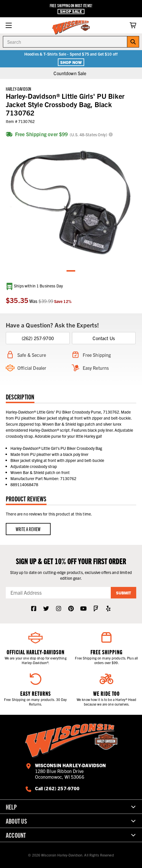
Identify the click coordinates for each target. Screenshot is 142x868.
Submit (123, 593)
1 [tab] (71, 271)
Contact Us (104, 338)
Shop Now (71, 62)
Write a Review (28, 529)
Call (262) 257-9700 (57, 788)
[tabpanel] (71, 203)
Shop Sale (71, 11)
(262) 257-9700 (38, 338)
